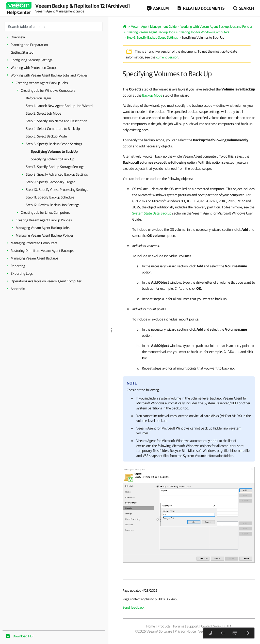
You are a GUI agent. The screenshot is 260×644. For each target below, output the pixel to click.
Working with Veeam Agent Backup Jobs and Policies (49, 75)
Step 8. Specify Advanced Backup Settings (57, 174)
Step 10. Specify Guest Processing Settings (57, 190)
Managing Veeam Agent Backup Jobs (43, 228)
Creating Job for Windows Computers (48, 90)
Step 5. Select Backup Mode (46, 136)
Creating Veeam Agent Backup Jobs (42, 83)
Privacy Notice (185, 631)
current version (167, 57)
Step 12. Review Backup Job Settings (53, 205)
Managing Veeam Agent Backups (35, 258)
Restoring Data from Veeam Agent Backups (42, 251)
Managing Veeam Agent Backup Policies (45, 235)
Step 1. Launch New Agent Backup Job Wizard (59, 106)
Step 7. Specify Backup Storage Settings (55, 167)
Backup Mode (152, 95)
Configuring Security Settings (32, 60)
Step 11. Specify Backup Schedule (50, 197)
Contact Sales (211, 626)
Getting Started (22, 52)
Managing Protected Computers (34, 243)
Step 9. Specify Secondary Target (50, 182)
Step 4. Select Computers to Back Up (53, 129)
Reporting (18, 266)
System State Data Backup (152, 213)
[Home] (125, 26)
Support (193, 626)
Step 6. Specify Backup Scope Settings (54, 144)
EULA (227, 626)
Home (151, 626)
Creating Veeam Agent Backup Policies (44, 220)
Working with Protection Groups (34, 68)
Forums (179, 626)
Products (164, 626)
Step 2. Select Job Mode (44, 113)
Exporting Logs (22, 273)
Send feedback (134, 607)
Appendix (18, 289)
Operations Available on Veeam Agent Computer (46, 281)
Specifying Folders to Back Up (53, 159)
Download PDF (23, 636)
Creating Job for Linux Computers (45, 212)
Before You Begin (38, 98)
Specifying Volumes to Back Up (54, 151)
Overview (18, 37)
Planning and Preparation (29, 45)
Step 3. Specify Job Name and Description (56, 121)
